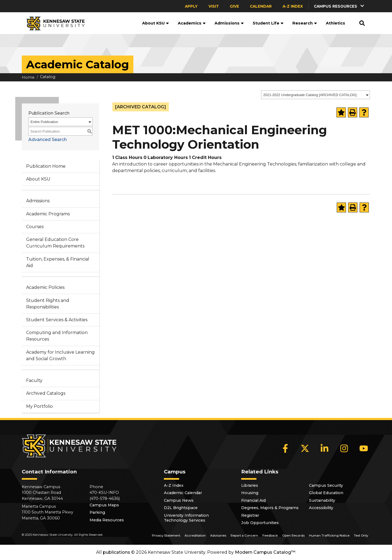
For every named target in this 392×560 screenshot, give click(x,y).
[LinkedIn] (324, 448)
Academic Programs (48, 214)
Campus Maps (104, 505)
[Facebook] (285, 448)
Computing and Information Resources (57, 336)
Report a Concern (244, 535)
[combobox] (316, 95)
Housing (250, 493)
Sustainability (322, 500)
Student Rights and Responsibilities (48, 304)
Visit (214, 6)
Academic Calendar (183, 493)
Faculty (34, 380)
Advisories (218, 535)
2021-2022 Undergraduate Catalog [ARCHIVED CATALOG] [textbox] (310, 95)
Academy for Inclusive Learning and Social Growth (60, 355)
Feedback (270, 535)
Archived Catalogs (46, 393)
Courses (35, 227)
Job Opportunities (260, 523)
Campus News (179, 500)
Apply (191, 6)
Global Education (326, 493)
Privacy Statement (166, 535)
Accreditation (195, 535)
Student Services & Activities (57, 320)
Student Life (268, 23)
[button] (339, 6)
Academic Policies (45, 287)
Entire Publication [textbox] (44, 122)
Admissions (229, 23)
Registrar (250, 515)
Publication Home (46, 166)
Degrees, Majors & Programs (270, 508)
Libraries (250, 485)
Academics (192, 23)
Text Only (361, 535)
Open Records (293, 535)
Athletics (336, 23)
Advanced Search (48, 140)
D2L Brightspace (181, 508)
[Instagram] (344, 448)
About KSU (156, 23)
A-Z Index (293, 6)
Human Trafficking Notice (329, 535)
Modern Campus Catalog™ (265, 552)
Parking (97, 512)
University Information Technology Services (186, 518)
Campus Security (326, 485)
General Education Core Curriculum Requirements (55, 243)
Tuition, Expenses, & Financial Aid (58, 262)
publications (117, 552)
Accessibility (321, 508)
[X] (305, 448)
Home (28, 77)
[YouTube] (364, 448)
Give (234, 6)
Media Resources (107, 520)
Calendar (261, 6)
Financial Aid (253, 500)
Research (305, 23)
